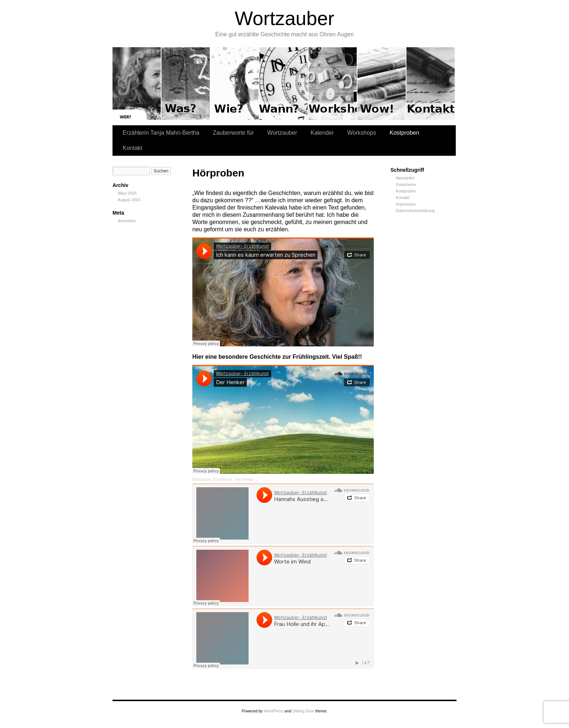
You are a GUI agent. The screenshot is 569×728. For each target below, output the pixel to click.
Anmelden (127, 221)
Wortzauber (285, 18)
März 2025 (127, 193)
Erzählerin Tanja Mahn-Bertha (137, 84)
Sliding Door (303, 711)
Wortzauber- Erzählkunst (212, 479)
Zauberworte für (186, 84)
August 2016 (129, 200)
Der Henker (244, 479)
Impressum (406, 204)
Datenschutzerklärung (415, 211)
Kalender (284, 84)
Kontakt (431, 84)
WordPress (274, 711)
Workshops (333, 84)
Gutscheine (406, 184)
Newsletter (405, 178)
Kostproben (382, 84)
